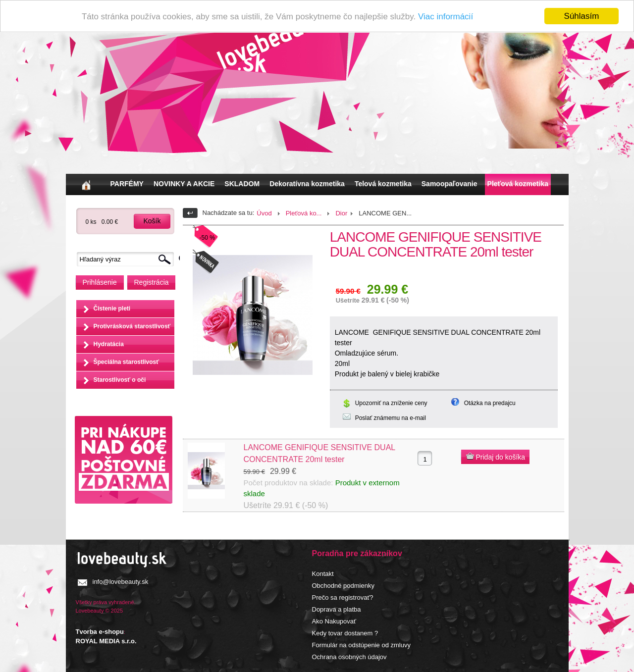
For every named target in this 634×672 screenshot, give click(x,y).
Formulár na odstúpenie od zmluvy (361, 645)
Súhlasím (582, 16)
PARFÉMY (127, 184)
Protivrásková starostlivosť (132, 326)
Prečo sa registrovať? (343, 597)
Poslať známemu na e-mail (391, 418)
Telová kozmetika (383, 184)
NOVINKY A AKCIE (184, 184)
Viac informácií (446, 17)
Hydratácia (109, 344)
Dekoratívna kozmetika (307, 184)
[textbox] (128, 259)
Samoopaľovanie (449, 184)
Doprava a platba (337, 609)
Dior (341, 213)
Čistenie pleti (112, 309)
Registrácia (152, 282)
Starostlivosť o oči (120, 380)
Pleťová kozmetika (518, 184)
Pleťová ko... (304, 213)
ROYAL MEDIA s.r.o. (106, 641)
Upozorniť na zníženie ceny (391, 403)
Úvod (264, 213)
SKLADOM (242, 184)
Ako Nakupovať (334, 621)
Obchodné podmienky (343, 585)
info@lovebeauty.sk (121, 581)
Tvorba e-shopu (100, 632)
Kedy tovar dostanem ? (345, 633)
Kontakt (323, 573)
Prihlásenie (100, 282)
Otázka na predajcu (490, 403)
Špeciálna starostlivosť (126, 362)
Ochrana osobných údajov (349, 656)
